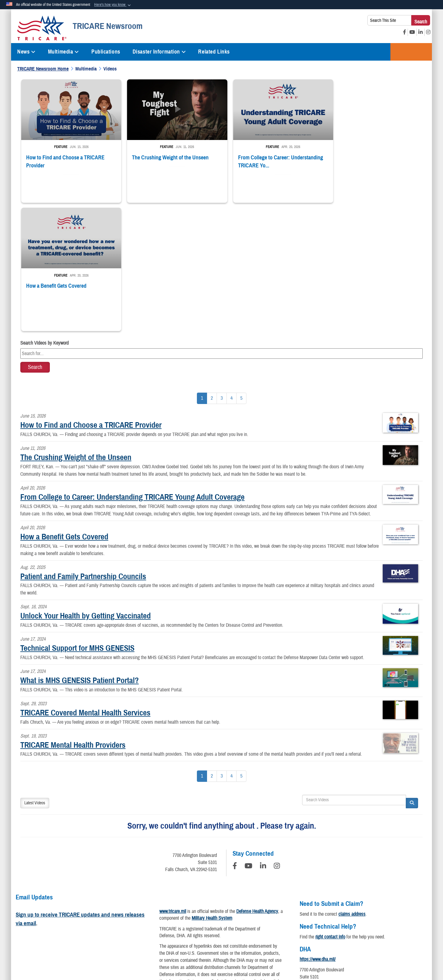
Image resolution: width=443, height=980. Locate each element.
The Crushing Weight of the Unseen (76, 329)
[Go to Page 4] (231, 270)
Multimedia (64, 52)
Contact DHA (311, 866)
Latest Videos (35, 674)
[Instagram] (277, 738)
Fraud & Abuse (306, 921)
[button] (113, 5)
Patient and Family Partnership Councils (83, 447)
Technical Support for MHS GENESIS (77, 519)
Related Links (214, 52)
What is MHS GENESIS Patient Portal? (80, 552)
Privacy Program (96, 921)
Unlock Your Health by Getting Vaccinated (86, 487)
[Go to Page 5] (241, 270)
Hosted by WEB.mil (182, 950)
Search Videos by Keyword (44, 214)
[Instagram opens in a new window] (428, 32)
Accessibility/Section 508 (261, 921)
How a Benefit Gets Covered (64, 408)
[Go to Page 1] (202, 270)
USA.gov (389, 921)
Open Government (180, 921)
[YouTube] (248, 738)
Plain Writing (217, 921)
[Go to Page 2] (212, 270)
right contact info (330, 808)
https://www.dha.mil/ (318, 831)
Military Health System (212, 790)
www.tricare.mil (173, 782)
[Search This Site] (389, 20)
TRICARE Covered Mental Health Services (85, 584)
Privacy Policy (59, 921)
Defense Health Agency (257, 782)
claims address (352, 785)
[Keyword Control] (221, 225)
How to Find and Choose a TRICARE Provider (91, 296)
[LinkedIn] (263, 738)
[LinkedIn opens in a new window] (421, 32)
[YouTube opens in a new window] (412, 32)
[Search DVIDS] (354, 671)
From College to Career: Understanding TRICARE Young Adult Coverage (132, 368)
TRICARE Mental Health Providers (73, 616)
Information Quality (138, 921)
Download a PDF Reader (235, 877)
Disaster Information (159, 52)
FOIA (334, 921)
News (26, 52)
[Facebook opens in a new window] (405, 32)
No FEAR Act (360, 921)
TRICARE (411, 52)
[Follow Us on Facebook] (235, 738)
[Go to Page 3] (222, 270)
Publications (106, 52)
